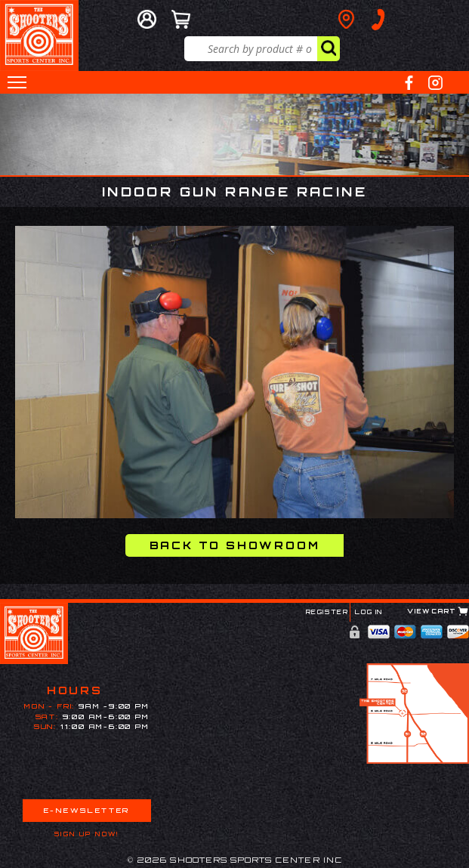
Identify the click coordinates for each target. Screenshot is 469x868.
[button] (17, 82)
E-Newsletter (87, 810)
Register (327, 612)
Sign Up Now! (87, 834)
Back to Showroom (235, 545)
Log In (369, 612)
